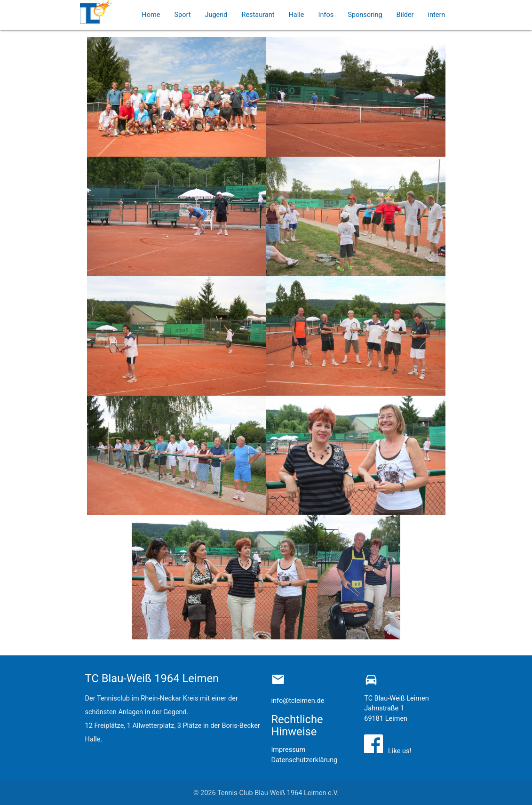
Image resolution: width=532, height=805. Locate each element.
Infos (326, 15)
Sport (182, 15)
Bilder (405, 15)
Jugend (216, 15)
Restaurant (258, 15)
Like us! (398, 751)
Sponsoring (365, 15)
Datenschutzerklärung (304, 760)
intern (436, 15)
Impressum (288, 750)
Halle (296, 15)
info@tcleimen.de (298, 701)
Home (151, 15)
